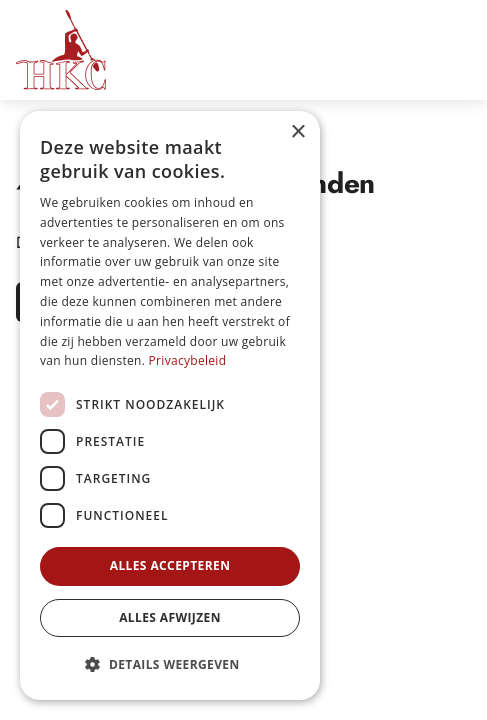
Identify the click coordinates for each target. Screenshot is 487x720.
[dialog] (170, 405)
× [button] (297, 132)
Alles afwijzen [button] (170, 617)
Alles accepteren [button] (170, 565)
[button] (170, 665)
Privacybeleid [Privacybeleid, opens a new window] (188, 360)
